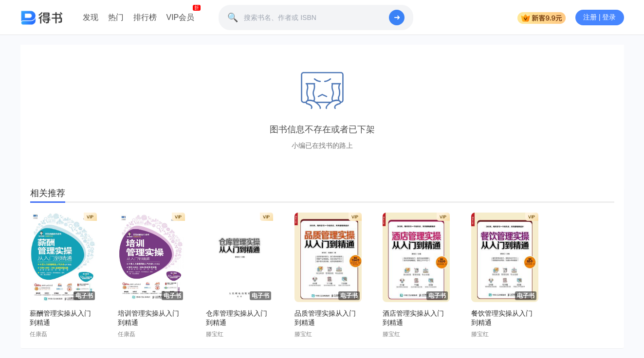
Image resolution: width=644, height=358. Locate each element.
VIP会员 (181, 17)
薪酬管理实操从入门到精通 (60, 318)
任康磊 (38, 334)
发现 (91, 17)
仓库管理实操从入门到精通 (237, 318)
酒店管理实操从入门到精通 (413, 318)
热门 (116, 17)
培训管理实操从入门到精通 (148, 318)
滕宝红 (215, 334)
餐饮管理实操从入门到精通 (502, 318)
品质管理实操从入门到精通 (325, 318)
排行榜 (145, 17)
